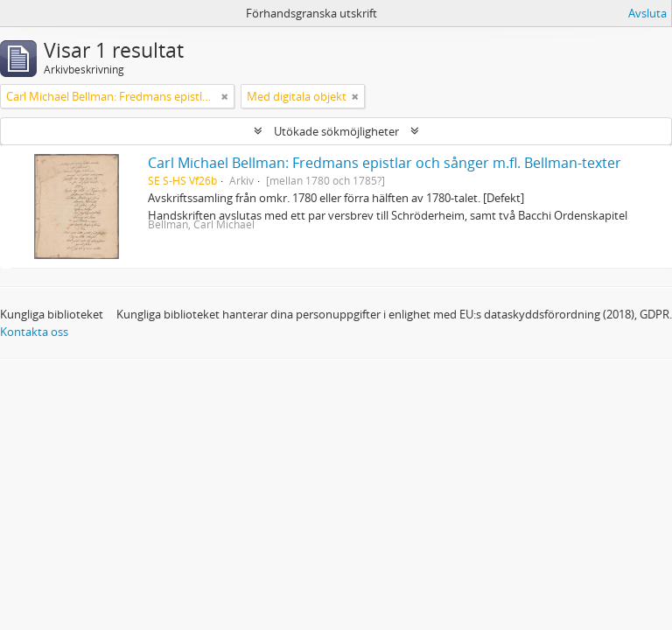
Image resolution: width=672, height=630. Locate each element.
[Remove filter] (225, 96)
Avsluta (647, 13)
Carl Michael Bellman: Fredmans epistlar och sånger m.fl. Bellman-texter (385, 163)
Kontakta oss (34, 332)
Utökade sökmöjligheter (336, 131)
